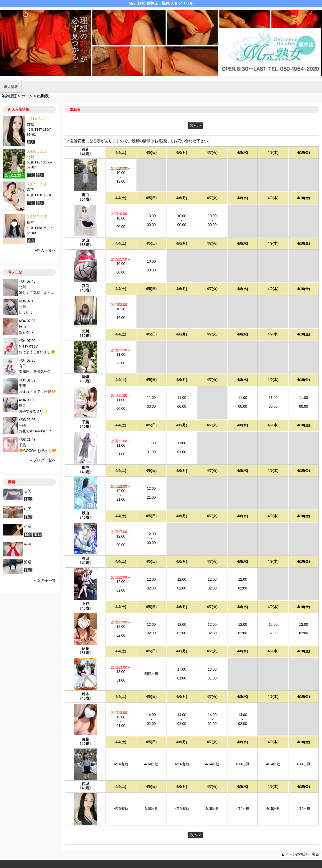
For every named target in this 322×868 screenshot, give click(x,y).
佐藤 (85, 739)
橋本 (30, 222)
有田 (85, 559)
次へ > (195, 126)
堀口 (85, 195)
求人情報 (11, 87)
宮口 (85, 286)
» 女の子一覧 (45, 580)
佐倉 (85, 150)
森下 (30, 190)
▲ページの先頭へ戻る (300, 854)
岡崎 (85, 377)
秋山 (85, 513)
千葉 (85, 422)
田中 (85, 468)
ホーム (27, 96)
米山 (85, 240)
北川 (85, 331)
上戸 (85, 604)
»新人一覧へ (45, 250)
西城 (85, 784)
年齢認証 (9, 96)
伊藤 (85, 648)
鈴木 (85, 694)
